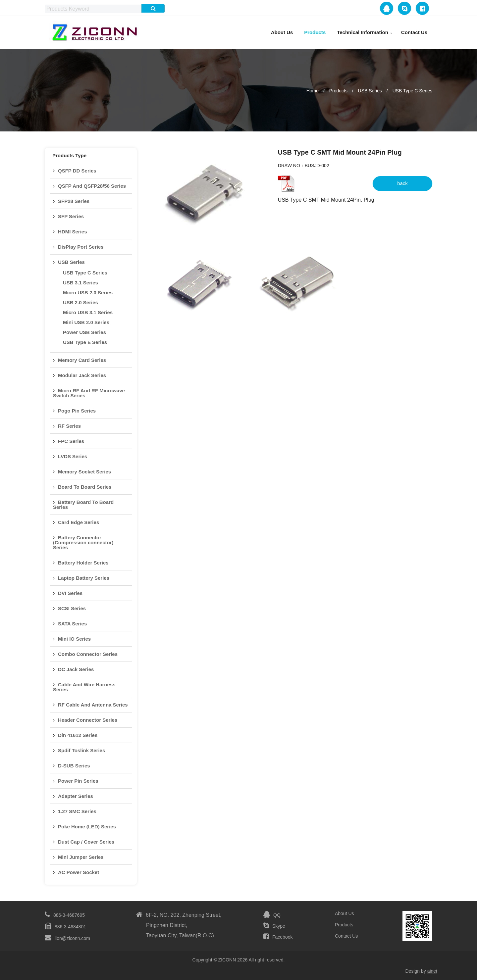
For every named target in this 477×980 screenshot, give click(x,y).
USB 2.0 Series (80, 302)
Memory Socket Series (84, 472)
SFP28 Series (74, 201)
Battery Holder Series (83, 563)
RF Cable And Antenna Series (93, 705)
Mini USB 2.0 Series (86, 322)
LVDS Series (73, 456)
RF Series (69, 426)
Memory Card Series (82, 360)
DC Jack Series (76, 669)
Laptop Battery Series (84, 578)
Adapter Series (76, 796)
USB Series (370, 91)
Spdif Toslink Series (81, 750)
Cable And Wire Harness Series (84, 687)
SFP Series (71, 216)
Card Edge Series (79, 522)
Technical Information (363, 32)
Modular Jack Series (82, 375)
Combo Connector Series (88, 654)
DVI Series (70, 593)
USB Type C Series (412, 91)
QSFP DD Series (77, 171)
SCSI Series (72, 608)
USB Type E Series (85, 342)
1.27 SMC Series (77, 811)
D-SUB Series (74, 766)
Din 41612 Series (78, 735)
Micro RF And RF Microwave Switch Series (89, 393)
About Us (282, 32)
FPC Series (71, 441)
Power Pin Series (78, 781)
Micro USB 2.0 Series (88, 293)
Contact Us (414, 32)
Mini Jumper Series (81, 857)
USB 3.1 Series (80, 283)
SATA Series (72, 624)
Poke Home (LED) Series (87, 827)
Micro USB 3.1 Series (88, 312)
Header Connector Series (88, 720)
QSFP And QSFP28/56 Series (92, 186)
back (402, 183)
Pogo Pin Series (77, 411)
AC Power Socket (79, 872)
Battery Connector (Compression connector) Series (83, 542)
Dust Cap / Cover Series (86, 842)
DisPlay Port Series (81, 247)
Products (315, 32)
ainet (432, 971)
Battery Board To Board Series (83, 505)
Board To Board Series (85, 487)
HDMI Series (73, 232)
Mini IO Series (74, 639)
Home (313, 91)
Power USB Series (84, 332)
